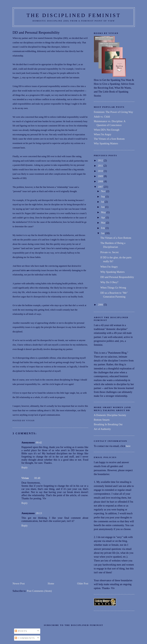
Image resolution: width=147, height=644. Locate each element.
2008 (101, 181)
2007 (101, 187)
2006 (101, 305)
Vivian (25, 478)
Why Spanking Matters (106, 143)
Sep (103, 197)
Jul (103, 202)
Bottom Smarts (102, 420)
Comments (25, 638)
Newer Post (19, 583)
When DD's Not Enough (107, 130)
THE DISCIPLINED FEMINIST (74, 15)
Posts (21, 631)
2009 (101, 176)
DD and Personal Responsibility (36, 32)
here (128, 446)
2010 (101, 171)
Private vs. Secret (109, 252)
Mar (104, 223)
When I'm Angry (103, 134)
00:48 (37, 478)
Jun (103, 207)
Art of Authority (102, 429)
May (104, 212)
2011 (101, 166)
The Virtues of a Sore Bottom (109, 139)
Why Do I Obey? (109, 282)
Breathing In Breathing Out (108, 424)
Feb (103, 228)
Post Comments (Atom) (39, 591)
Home (51, 583)
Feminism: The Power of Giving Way (113, 112)
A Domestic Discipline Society (110, 415)
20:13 (39, 513)
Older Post (83, 583)
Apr (103, 217)
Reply (25, 467)
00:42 (39, 442)
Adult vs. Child (102, 117)
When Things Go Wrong (113, 288)
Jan (103, 233)
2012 (101, 160)
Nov (104, 191)
